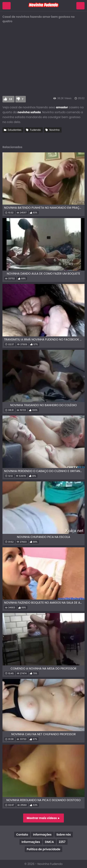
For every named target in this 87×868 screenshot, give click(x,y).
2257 (62, 842)
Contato (22, 835)
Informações (42, 835)
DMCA (49, 842)
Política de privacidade (44, 849)
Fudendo (35, 130)
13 (11, 99)
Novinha (54, 130)
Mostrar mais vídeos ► (44, 818)
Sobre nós (64, 835)
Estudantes (15, 130)
